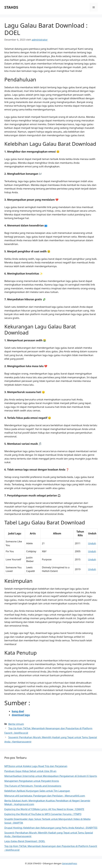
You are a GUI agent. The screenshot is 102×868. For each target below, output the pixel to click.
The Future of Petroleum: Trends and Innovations (33, 786)
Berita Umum (16, 724)
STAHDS (11, 7)
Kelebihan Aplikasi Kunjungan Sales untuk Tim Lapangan (37, 791)
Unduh (92, 543)
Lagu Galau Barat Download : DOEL (25, 841)
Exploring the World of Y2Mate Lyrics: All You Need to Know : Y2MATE (44, 809)
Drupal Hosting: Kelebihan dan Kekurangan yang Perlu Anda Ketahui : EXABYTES (51, 828)
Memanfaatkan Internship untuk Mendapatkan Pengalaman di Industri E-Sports (51, 776)
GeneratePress (70, 863)
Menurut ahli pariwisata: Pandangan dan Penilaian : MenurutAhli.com (45, 796)
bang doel (18, 711)
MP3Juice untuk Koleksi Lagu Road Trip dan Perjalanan (36, 766)
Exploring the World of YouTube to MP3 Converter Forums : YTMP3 (43, 814)
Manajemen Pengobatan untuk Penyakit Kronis (32, 781)
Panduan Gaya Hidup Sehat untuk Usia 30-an (30, 771)
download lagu (21, 715)
